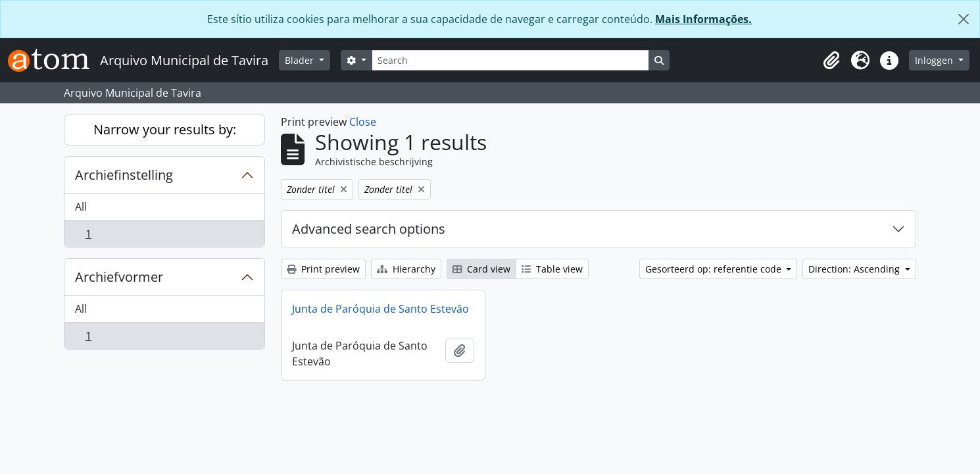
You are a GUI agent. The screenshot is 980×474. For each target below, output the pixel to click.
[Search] (510, 60)
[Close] (964, 19)
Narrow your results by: (165, 129)
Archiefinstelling (124, 175)
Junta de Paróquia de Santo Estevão (380, 309)
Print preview (323, 269)
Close (363, 122)
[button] (831, 61)
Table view (552, 269)
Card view (481, 269)
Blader (301, 60)
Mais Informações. (703, 19)
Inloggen (935, 60)
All (81, 207)
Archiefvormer (119, 277)
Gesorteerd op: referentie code (715, 269)
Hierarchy (406, 269)
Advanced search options (369, 229)
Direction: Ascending (855, 269)
